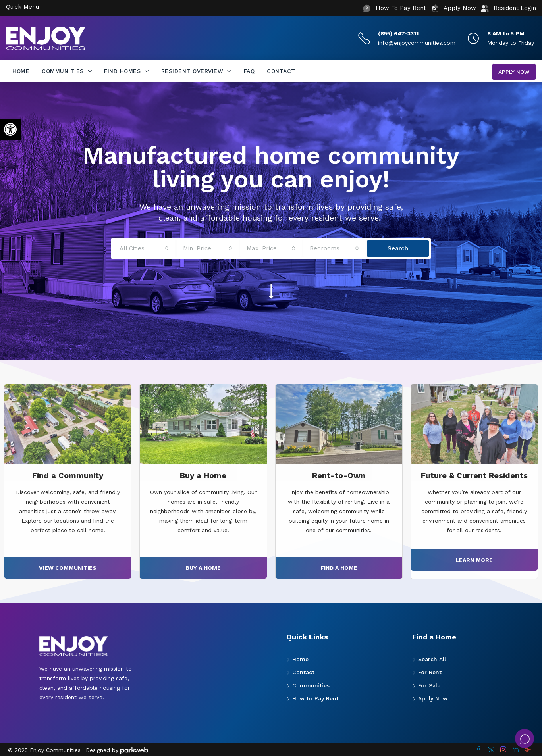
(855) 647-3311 (398, 33)
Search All (432, 659)
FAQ (249, 71)
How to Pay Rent (315, 698)
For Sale (429, 685)
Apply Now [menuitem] (514, 72)
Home (21, 71)
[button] (10, 129)
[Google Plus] (528, 750)
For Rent (430, 672)
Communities (63, 71)
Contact (281, 71)
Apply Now (433, 698)
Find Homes (122, 71)
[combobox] (144, 248)
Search (398, 248)
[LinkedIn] (516, 750)
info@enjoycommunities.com (417, 43)
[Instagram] (503, 750)
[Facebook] (479, 750)
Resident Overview (192, 71)
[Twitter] (491, 750)
